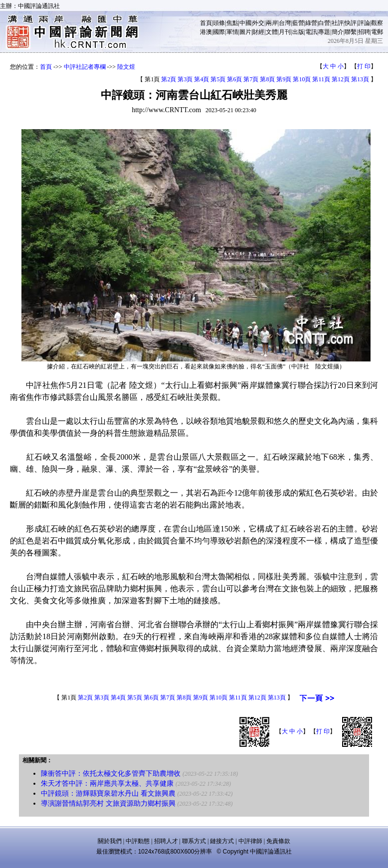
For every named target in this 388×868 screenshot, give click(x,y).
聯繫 (351, 32)
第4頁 (201, 79)
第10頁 (302, 79)
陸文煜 (126, 67)
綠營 (311, 23)
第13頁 (360, 79)
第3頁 (185, 79)
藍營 (298, 23)
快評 (351, 23)
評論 (364, 23)
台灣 (285, 23)
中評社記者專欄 (85, 67)
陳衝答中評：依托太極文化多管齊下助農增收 (111, 774)
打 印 (364, 66)
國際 (219, 32)
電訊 (311, 32)
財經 (258, 32)
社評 (338, 23)
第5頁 (218, 79)
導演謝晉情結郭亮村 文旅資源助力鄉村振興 (108, 803)
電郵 (377, 32)
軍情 (232, 32)
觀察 (377, 23)
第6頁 (234, 79)
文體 (272, 32)
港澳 (206, 32)
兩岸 (272, 23)
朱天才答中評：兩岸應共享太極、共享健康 (107, 783)
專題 (324, 32)
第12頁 (341, 79)
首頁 (206, 23)
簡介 (338, 32)
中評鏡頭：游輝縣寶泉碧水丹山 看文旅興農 (108, 793)
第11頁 (321, 79)
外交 (258, 23)
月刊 (285, 32)
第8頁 (267, 79)
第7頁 (251, 79)
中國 (245, 23)
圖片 (245, 32)
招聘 (364, 32)
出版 (298, 32)
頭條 (219, 23)
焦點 (232, 23)
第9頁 (284, 79)
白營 (324, 23)
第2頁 (169, 79)
